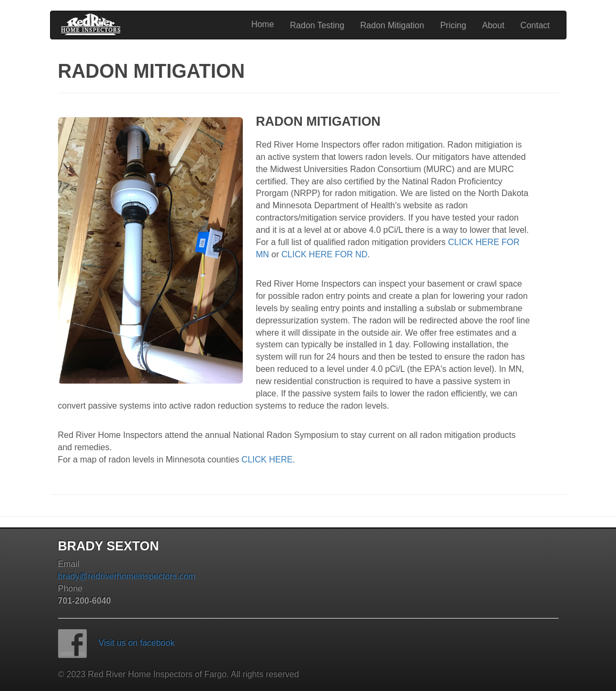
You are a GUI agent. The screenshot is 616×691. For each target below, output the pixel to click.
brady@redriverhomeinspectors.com (127, 576)
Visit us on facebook (137, 643)
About (494, 25)
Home (263, 24)
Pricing (453, 25)
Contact (535, 25)
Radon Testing (317, 25)
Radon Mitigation (392, 25)
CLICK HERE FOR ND (325, 254)
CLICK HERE (267, 460)
